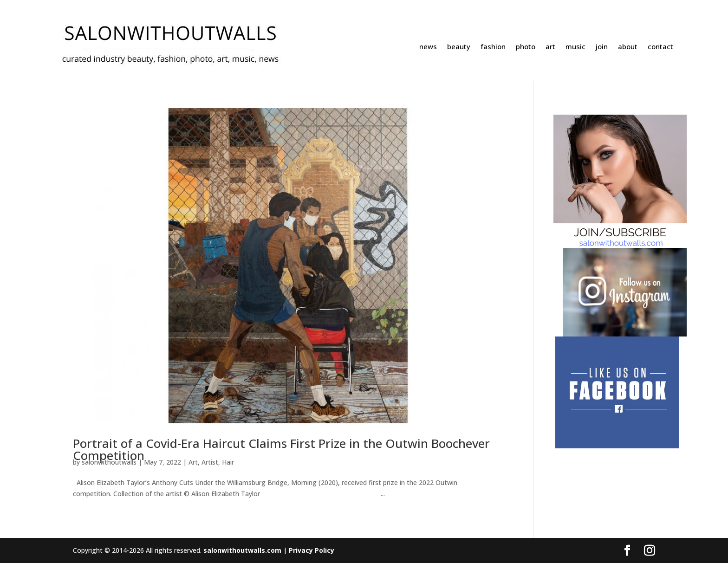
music (575, 47)
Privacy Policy (312, 550)
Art (193, 462)
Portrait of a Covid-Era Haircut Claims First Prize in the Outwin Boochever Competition (281, 449)
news (428, 47)
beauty (459, 47)
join (602, 47)
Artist (210, 462)
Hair (228, 462)
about (628, 47)
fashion (493, 47)
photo (526, 47)
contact (660, 47)
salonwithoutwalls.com (242, 550)
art (550, 47)
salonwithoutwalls (109, 462)
